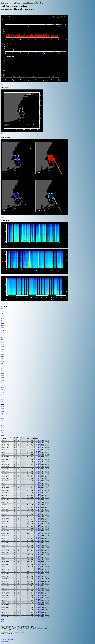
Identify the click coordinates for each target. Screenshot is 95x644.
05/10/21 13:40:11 (5, 546)
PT (36, 442)
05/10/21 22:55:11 (5, 609)
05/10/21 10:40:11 (5, 523)
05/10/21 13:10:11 (5, 542)
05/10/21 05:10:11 (5, 479)
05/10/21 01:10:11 (5, 449)
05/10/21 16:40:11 (5, 565)
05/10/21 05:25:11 (5, 480)
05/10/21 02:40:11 (5, 460)
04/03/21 (2, 349)
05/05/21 (2, 425)
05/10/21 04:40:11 (5, 475)
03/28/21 (2, 335)
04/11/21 (2, 368)
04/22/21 (2, 395)
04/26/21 (2, 404)
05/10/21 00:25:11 (5, 442)
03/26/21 (2, 330)
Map (39, 441)
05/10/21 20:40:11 (5, 592)
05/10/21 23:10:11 (5, 611)
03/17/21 (2, 309)
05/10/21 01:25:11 (5, 451)
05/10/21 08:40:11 (5, 508)
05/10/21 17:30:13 (5, 570)
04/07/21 (2, 359)
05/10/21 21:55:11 (5, 601)
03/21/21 (2, 318)
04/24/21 (2, 399)
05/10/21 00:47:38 (5, 446)
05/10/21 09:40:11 (5, 515)
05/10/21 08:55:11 (5, 510)
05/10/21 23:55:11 (5, 616)
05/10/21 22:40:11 (5, 608)
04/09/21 (2, 364)
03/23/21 (2, 323)
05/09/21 (2, 435)
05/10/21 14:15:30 (5, 551)
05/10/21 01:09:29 (5, 448)
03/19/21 (2, 313)
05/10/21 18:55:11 (5, 580)
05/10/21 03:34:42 (5, 467)
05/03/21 (2, 421)
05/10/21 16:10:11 (5, 561)
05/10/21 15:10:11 (5, 554)
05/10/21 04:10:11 (5, 472)
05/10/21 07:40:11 (5, 499)
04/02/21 (2, 347)
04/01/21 (2, 344)
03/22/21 (2, 321)
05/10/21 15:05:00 (5, 553)
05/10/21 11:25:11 (5, 528)
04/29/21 (2, 411)
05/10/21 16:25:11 (5, 563)
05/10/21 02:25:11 (5, 458)
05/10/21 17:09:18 (5, 568)
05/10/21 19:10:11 (5, 582)
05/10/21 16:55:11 (5, 566)
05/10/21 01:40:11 (5, 453)
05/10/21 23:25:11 (5, 613)
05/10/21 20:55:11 (5, 594)
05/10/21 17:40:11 (5, 571)
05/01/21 (2, 416)
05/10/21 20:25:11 (5, 590)
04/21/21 (2, 392)
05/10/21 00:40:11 (5, 444)
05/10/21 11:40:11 (5, 530)
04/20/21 (2, 390)
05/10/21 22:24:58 (5, 604)
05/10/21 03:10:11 (5, 463)
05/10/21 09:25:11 (5, 513)
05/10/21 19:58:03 (5, 587)
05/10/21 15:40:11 (5, 558)
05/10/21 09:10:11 (5, 511)
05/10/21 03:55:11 (5, 470)
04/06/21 (2, 356)
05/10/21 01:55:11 (5, 454)
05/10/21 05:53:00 (5, 485)
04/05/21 (2, 354)
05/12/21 (2, 621)
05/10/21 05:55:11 (5, 487)
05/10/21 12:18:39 (5, 535)
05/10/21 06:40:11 (5, 492)
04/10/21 (2, 366)
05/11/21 (2, 619)
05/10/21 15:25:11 (5, 556)
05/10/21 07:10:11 (5, 496)
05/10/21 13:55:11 (5, 547)
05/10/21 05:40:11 (5, 482)
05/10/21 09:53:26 (5, 516)
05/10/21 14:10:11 (5, 549)
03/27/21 (2, 333)
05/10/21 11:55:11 (5, 532)
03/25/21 (2, 328)
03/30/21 (2, 340)
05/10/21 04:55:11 (5, 477)
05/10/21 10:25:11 (5, 522)
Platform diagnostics (5, 642)
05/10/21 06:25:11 (5, 491)
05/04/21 (2, 423)
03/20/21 (2, 316)
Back (2, 84)
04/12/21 (2, 371)
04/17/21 (2, 383)
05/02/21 (2, 418)
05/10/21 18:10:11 (5, 575)
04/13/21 (2, 373)
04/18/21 (2, 385)
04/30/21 (2, 414)
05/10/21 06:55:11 (5, 494)
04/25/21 (2, 402)
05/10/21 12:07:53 (5, 534)
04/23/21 (2, 397)
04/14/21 (2, 375)
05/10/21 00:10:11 (5, 441)
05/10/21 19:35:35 (5, 585)
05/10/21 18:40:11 (5, 578)
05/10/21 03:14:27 (5, 465)
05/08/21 (2, 433)
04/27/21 (2, 406)
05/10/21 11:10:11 (5, 527)
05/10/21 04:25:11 (5, 473)
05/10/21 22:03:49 (5, 602)
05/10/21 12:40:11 (5, 539)
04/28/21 (2, 409)
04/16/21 (2, 380)
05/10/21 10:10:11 (5, 520)
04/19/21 (2, 387)
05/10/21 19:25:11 (5, 584)
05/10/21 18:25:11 (5, 577)
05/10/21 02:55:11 (5, 461)
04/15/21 (2, 378)
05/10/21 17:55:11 (5, 573)
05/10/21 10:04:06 (5, 518)
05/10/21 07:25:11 (5, 497)
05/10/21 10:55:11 (5, 525)
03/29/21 (2, 337)
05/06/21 (2, 428)
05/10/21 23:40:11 (5, 615)
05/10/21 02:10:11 (5, 456)
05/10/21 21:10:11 (5, 596)
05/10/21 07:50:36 (5, 501)
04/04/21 (2, 352)
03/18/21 (2, 311)
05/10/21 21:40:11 (5, 599)
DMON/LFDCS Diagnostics (7, 639)
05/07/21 (2, 430)
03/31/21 (2, 342)
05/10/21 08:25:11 (5, 506)
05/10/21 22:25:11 (5, 606)
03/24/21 (2, 325)
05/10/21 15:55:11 (5, 559)
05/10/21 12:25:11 (5, 537)
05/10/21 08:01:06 (5, 503)
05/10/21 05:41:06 (5, 484)
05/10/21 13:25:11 (5, 544)
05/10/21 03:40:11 (5, 468)
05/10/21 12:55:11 (5, 541)
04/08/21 (2, 361)
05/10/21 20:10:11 (5, 589)
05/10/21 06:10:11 (5, 489)
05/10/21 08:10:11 (5, 504)
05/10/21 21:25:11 (5, 597)
